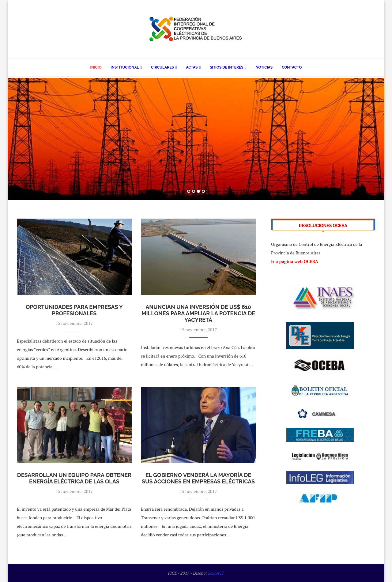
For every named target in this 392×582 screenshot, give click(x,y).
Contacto (292, 67)
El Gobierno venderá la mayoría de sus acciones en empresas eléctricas (198, 478)
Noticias (264, 67)
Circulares (162, 67)
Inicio (96, 67)
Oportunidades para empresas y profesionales (74, 310)
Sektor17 (216, 573)
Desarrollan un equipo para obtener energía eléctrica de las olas (74, 478)
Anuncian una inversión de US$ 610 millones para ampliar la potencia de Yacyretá (198, 313)
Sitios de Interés (226, 67)
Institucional (125, 67)
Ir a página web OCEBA (295, 261)
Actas (192, 67)
